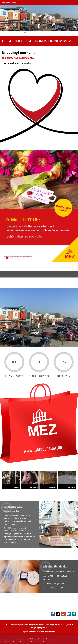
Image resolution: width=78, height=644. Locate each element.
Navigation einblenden (11, 2)
